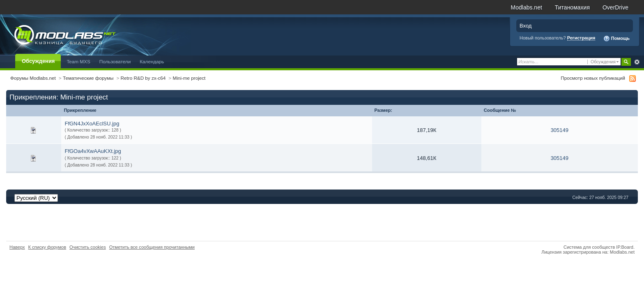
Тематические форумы (88, 78)
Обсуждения (38, 61)
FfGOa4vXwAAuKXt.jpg (93, 151)
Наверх (17, 247)
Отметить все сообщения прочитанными (152, 247)
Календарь (152, 61)
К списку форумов (47, 247)
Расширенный (637, 62)
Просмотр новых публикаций (593, 78)
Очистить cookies (88, 247)
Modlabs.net (527, 7)
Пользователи (115, 61)
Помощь (616, 39)
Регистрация (581, 38)
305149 (560, 130)
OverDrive (615, 7)
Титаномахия (572, 7)
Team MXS (78, 61)
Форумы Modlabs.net (33, 78)
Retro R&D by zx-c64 (143, 78)
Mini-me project (189, 78)
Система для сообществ (589, 247)
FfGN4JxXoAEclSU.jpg (92, 124)
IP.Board (625, 247)
